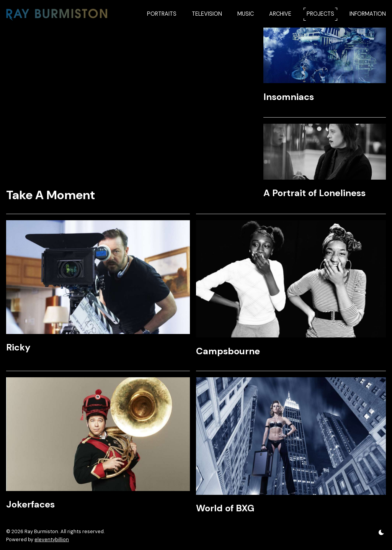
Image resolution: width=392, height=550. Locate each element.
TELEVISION (207, 14)
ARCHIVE (280, 14)
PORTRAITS (162, 14)
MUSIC (246, 14)
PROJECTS (320, 14)
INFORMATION (368, 14)
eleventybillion (52, 539)
